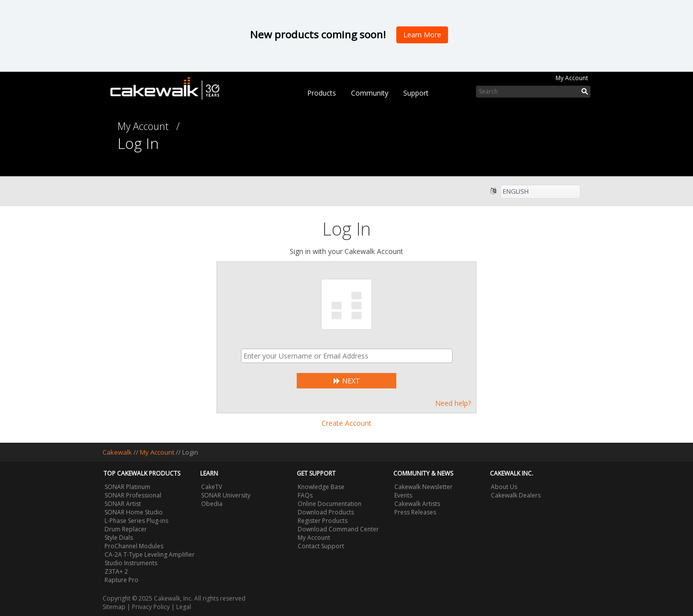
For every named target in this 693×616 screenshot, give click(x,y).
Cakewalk (117, 452)
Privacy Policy (151, 607)
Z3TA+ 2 (116, 571)
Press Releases (415, 512)
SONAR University (226, 495)
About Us (504, 487)
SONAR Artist (123, 504)
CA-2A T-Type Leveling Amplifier (150, 554)
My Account (572, 78)
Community (370, 93)
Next (347, 381)
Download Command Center (338, 529)
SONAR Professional (133, 495)
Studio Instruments (131, 563)
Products (322, 93)
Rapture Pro (121, 580)
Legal (184, 607)
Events (403, 495)
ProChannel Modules (134, 546)
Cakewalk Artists (417, 504)
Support (416, 93)
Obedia (212, 504)
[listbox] (540, 192)
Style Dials (119, 538)
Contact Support (321, 546)
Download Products (326, 512)
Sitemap (114, 607)
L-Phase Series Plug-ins (136, 521)
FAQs (305, 495)
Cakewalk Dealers (516, 495)
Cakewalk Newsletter (423, 487)
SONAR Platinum (127, 487)
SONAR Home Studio (134, 512)
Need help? (453, 403)
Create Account (346, 423)
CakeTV (212, 487)
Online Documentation (330, 504)
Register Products (323, 521)
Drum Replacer (126, 529)
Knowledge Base (321, 487)
